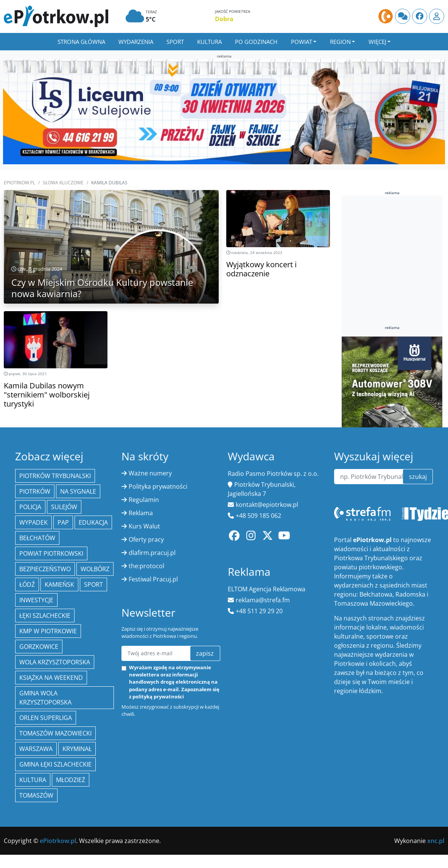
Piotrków (35, 491)
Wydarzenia (136, 42)
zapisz (205, 653)
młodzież (71, 780)
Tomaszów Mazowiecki (55, 733)
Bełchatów (37, 538)
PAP (63, 522)
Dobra (224, 19)
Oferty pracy (146, 539)
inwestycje (36, 600)
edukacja (93, 522)
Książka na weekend (51, 678)
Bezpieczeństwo (45, 569)
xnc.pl (436, 841)
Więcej (377, 42)
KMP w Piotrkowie (48, 631)
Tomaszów (36, 795)
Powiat (302, 42)
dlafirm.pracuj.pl (152, 553)
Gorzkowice (39, 647)
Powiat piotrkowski (51, 553)
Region (340, 42)
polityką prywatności (158, 697)
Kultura (209, 42)
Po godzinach (256, 42)
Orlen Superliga (46, 718)
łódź (27, 584)
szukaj (418, 477)
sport (93, 584)
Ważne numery (150, 473)
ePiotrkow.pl (19, 183)
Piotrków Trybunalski (55, 476)
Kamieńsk (59, 584)
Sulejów (64, 507)
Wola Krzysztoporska (55, 662)
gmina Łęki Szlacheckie (55, 764)
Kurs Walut (144, 526)
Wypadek (33, 522)
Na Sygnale (78, 491)
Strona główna (81, 42)
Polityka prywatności (158, 486)
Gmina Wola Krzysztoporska (45, 698)
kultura (33, 780)
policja (30, 507)
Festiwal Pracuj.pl (153, 579)
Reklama (141, 513)
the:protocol (146, 566)
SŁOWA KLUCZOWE (63, 183)
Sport (175, 42)
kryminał (77, 749)
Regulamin (144, 500)
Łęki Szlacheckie (45, 616)
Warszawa (36, 749)
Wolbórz (95, 569)
